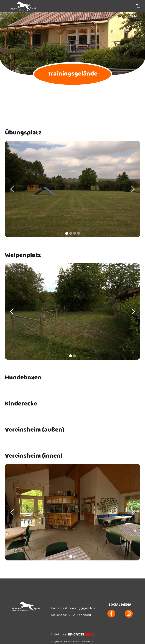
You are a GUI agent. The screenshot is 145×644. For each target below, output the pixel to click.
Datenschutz (87, 642)
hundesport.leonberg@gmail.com (74, 608)
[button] (138, 6)
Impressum (73, 642)
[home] (22, 6)
